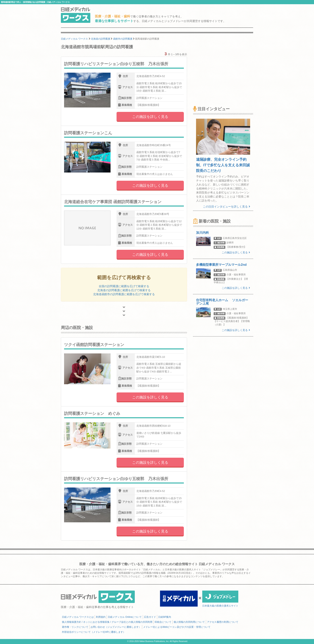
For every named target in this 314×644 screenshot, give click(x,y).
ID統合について (163, 622)
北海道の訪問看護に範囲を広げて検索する (124, 290)
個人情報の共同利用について (189, 622)
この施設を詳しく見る (150, 117)
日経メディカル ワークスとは (78, 617)
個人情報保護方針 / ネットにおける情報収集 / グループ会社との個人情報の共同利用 (107, 622)
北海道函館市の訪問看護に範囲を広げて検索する (124, 294)
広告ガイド (150, 617)
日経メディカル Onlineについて (125, 617)
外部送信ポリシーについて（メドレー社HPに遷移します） (94, 632)
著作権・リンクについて (75, 627)
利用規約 (101, 617)
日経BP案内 (165, 617)
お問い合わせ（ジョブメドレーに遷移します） (116, 627)
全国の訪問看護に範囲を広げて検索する (124, 286)
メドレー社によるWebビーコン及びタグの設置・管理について (177, 627)
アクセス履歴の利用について (223, 622)
